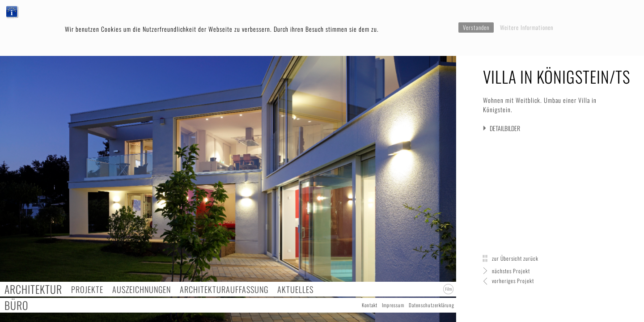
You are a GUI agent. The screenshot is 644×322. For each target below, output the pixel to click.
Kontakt (370, 305)
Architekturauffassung (224, 289)
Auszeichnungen (142, 289)
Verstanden (476, 27)
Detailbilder (505, 128)
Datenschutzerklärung (432, 305)
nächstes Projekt (511, 271)
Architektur (33, 289)
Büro (17, 305)
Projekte (87, 289)
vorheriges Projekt (513, 281)
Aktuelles (295, 289)
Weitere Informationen (527, 27)
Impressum (393, 305)
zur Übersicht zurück (515, 258)
